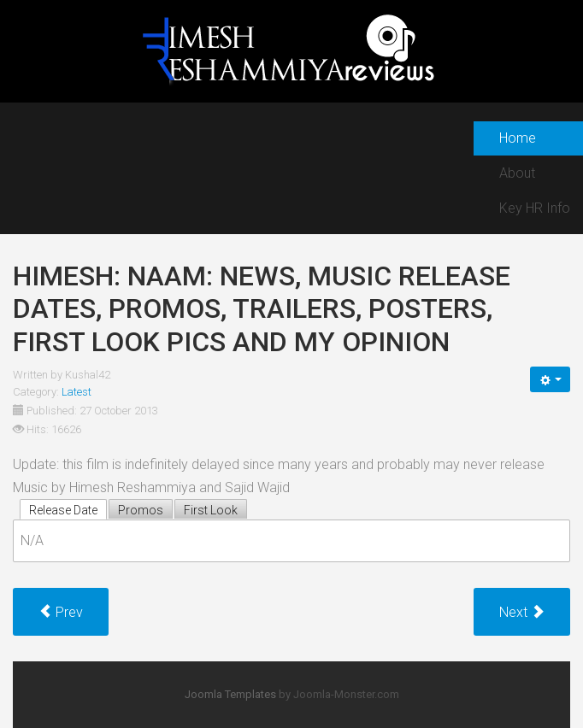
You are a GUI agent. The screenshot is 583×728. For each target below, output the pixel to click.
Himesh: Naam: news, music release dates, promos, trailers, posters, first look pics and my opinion (262, 309)
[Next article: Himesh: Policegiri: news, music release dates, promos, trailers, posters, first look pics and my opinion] (522, 612)
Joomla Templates (230, 694)
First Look (211, 510)
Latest (77, 392)
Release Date (63, 510)
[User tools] (550, 379)
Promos (141, 510)
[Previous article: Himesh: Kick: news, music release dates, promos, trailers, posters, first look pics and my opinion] (61, 612)
